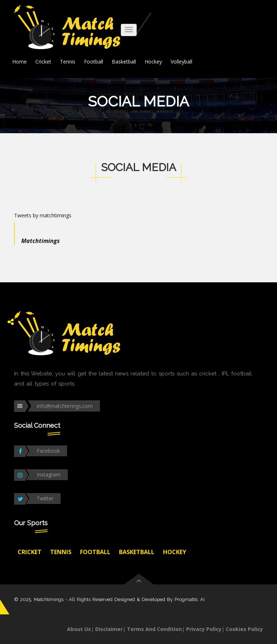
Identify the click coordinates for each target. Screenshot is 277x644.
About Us (79, 629)
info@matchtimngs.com (65, 406)
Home (19, 62)
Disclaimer (109, 629)
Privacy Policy (204, 629)
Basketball (124, 62)
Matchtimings (41, 241)
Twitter (45, 498)
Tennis (68, 62)
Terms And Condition (154, 629)
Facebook (48, 451)
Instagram (49, 475)
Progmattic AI (190, 599)
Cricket (43, 62)
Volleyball (181, 62)
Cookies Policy (244, 629)
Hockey (153, 62)
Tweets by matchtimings (43, 215)
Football (94, 62)
